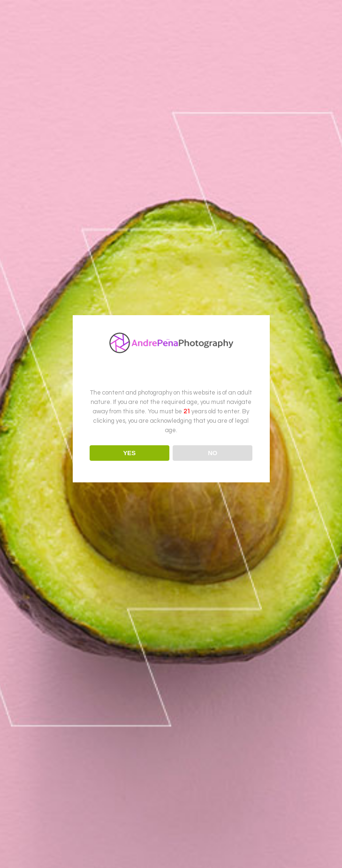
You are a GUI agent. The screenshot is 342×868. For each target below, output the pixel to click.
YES (129, 453)
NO (213, 453)
